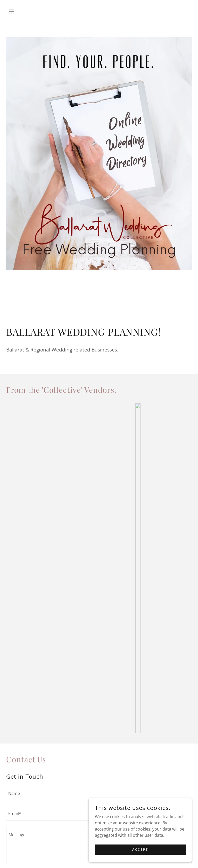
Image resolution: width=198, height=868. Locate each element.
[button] (20, 11)
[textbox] (99, 793)
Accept (140, 850)
